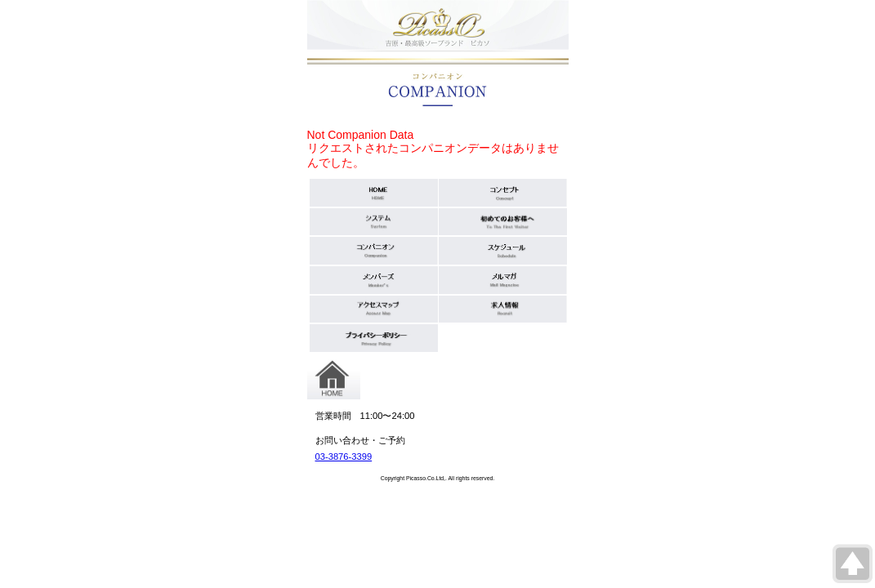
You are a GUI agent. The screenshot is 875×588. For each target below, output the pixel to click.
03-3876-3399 (344, 457)
